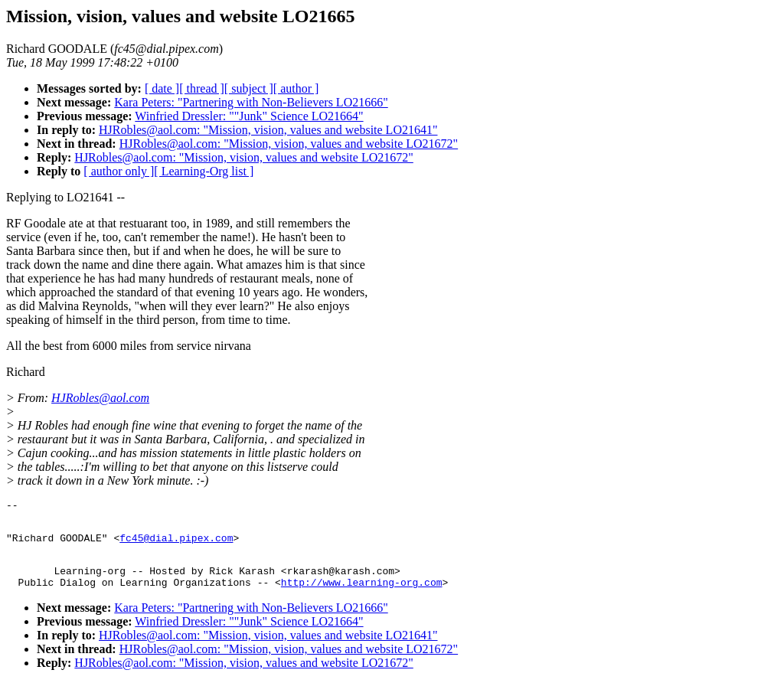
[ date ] (162, 88)
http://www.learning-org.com (362, 596)
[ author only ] (119, 171)
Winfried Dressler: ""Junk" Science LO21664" (249, 116)
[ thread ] (202, 88)
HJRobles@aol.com (100, 398)
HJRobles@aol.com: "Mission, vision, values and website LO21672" (289, 144)
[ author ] (296, 88)
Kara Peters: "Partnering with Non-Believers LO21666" (251, 102)
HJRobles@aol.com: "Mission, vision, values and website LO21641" (268, 130)
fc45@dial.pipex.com (176, 544)
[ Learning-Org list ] (204, 171)
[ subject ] (249, 88)
